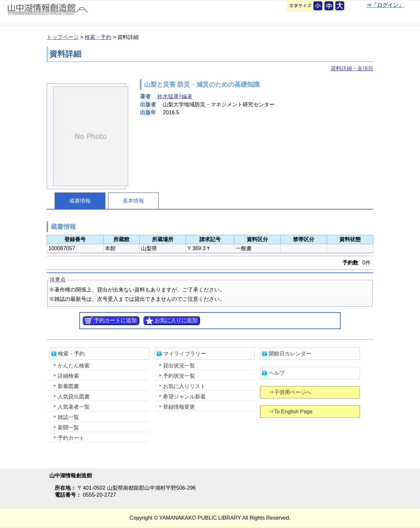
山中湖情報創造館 (80, 14)
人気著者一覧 (74, 407)
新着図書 (68, 386)
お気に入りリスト (184, 386)
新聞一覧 (68, 428)
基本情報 (133, 201)
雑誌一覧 (68, 417)
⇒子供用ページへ (290, 392)
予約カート (71, 438)
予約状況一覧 (179, 376)
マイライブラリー (185, 354)
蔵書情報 (80, 201)
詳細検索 (68, 376)
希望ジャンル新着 (184, 397)
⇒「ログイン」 (385, 5)
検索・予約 (98, 37)
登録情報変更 (179, 407)
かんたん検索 (74, 366)
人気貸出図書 (74, 397)
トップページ (63, 37)
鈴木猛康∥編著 (175, 96)
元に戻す (318, 6)
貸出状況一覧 (179, 366)
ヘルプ (277, 373)
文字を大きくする (340, 6)
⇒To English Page (291, 412)
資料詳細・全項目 (352, 68)
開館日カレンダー (290, 354)
